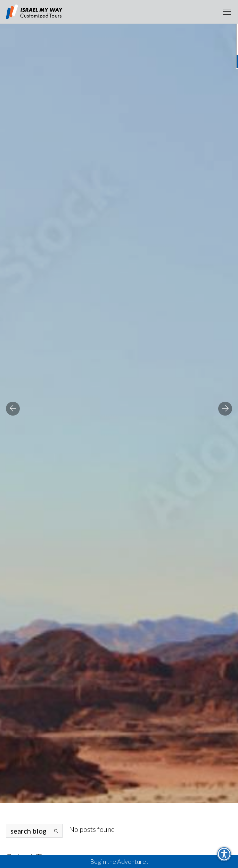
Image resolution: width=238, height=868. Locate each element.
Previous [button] (13, 409)
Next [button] (225, 409)
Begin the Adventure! (119, 861)
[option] (119, 402)
